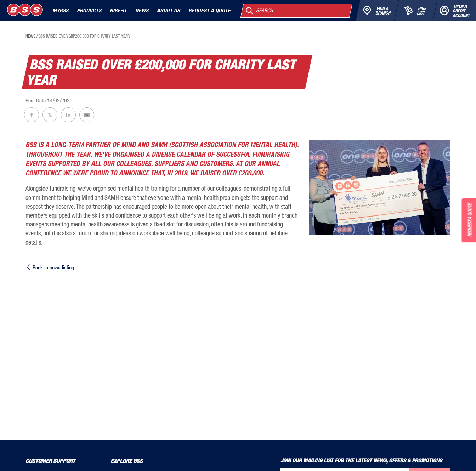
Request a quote (209, 10)
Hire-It (118, 10)
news (30, 36)
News (142, 10)
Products (89, 10)
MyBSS (60, 10)
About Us (168, 10)
